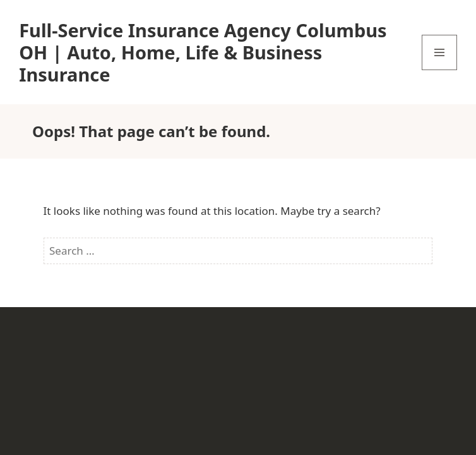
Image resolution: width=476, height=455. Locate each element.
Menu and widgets (440, 70)
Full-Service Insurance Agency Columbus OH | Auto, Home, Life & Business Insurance (203, 52)
